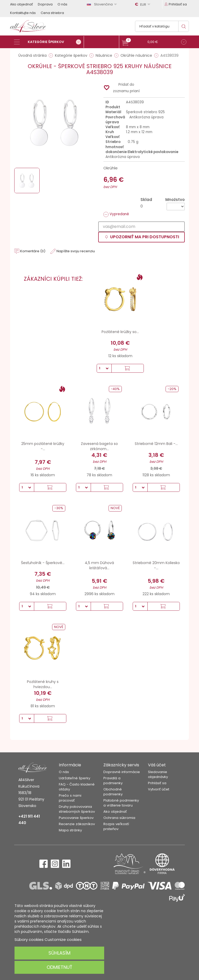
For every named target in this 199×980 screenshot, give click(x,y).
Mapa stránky (70, 830)
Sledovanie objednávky (158, 774)
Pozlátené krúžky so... (120, 332)
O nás (62, 4)
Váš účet (157, 765)
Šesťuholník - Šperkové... (43, 563)
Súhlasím (59, 953)
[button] (154, 43)
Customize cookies (63, 939)
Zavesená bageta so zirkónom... (99, 446)
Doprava (45, 4)
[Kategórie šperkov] (49, 42)
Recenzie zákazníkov (77, 824)
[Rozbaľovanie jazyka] (103, 4)
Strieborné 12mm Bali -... (156, 444)
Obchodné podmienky (113, 792)
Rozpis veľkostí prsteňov (116, 826)
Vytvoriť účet (159, 789)
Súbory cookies (29, 939)
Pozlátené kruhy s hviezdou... (43, 684)
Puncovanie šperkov (76, 818)
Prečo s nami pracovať (70, 798)
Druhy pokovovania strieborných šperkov (77, 809)
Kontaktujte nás (23, 13)
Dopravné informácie (122, 772)
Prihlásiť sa (157, 783)
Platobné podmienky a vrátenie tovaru (121, 803)
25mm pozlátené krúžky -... (43, 446)
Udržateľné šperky (74, 778)
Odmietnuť (59, 967)
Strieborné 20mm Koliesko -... (156, 565)
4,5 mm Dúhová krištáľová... (99, 565)
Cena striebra (52, 13)
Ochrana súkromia (119, 818)
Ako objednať (22, 4)
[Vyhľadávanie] (162, 26)
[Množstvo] (176, 207)
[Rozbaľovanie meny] (143, 4)
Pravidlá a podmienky (113, 781)
